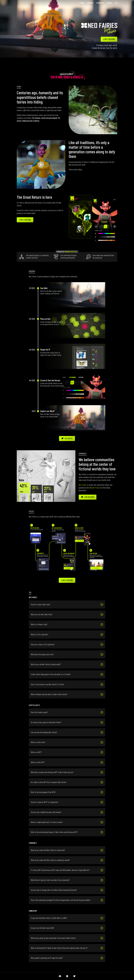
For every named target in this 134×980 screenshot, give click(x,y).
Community (100, 3)
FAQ (116, 3)
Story (82, 3)
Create (110, 3)
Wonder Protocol (71, 252)
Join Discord (88, 497)
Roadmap (90, 3)
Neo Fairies (83, 485)
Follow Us (67, 438)
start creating (109, 39)
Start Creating (25, 220)
